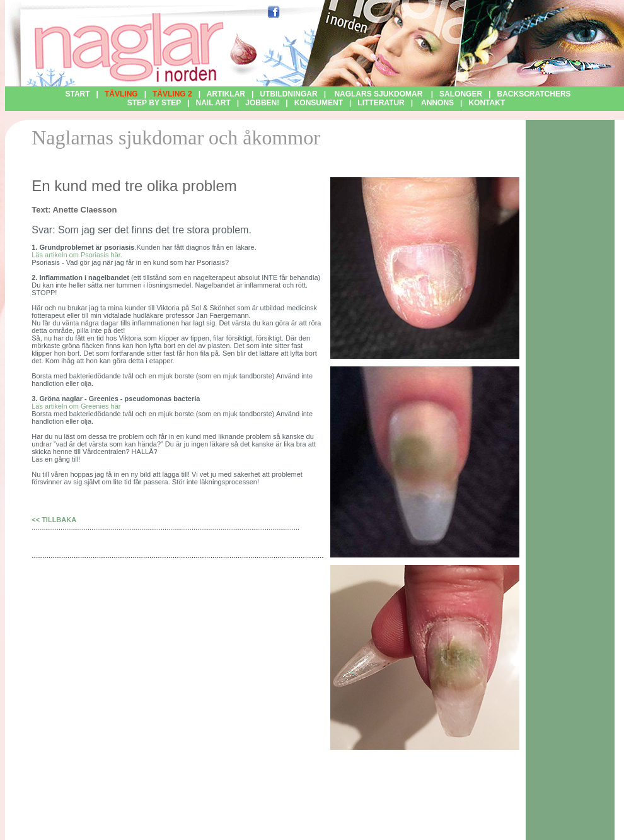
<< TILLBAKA (54, 520)
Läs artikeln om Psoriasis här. (77, 255)
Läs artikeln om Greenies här (76, 406)
